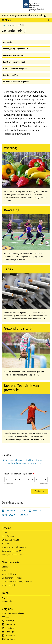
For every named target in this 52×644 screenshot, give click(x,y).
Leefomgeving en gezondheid (16, 49)
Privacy (5, 570)
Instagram (16, 635)
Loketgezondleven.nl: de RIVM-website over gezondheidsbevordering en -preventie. (28, 462)
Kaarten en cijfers (11, 75)
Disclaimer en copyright (12, 578)
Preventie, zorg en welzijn (14, 55)
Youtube (15, 632)
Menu (8, 20)
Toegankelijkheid (9, 574)
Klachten (6, 544)
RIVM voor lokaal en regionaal (16, 82)
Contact (5, 533)
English (5, 597)
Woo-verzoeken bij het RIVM (14, 547)
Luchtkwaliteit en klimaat (14, 62)
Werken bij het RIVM (10, 540)
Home (4, 25)
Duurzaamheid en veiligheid (15, 68)
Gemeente (8, 42)
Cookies (5, 567)
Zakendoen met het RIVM (12, 551)
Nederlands (7, 601)
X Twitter (15, 621)
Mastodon (15, 639)
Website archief (8, 585)
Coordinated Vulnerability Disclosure (17, 582)
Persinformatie (8, 536)
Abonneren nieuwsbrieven (13, 613)
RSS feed (6, 617)
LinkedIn (15, 628)
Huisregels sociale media (12, 555)
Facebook (15, 624)
